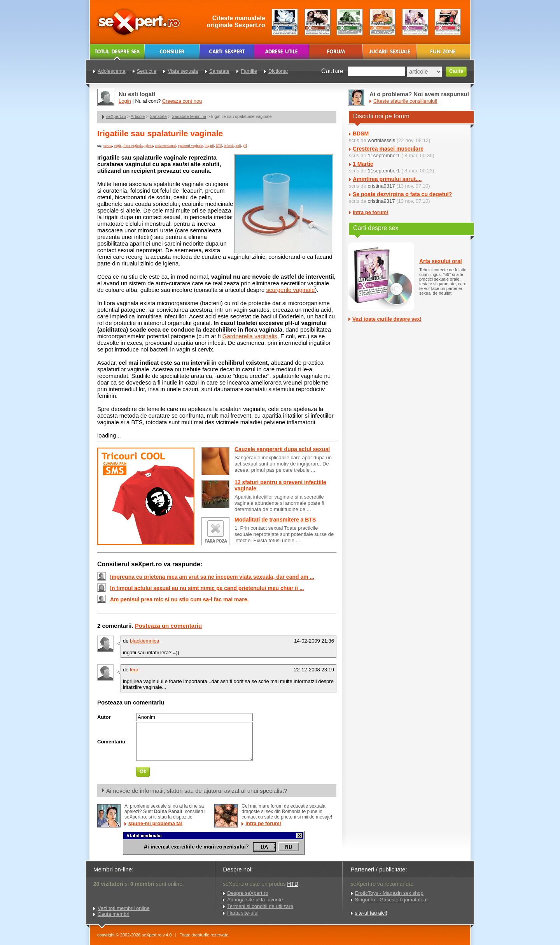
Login (125, 101)
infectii (229, 146)
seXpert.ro (116, 116)
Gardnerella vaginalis (250, 336)
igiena (149, 146)
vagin (118, 146)
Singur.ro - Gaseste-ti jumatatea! (391, 900)
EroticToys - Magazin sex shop (389, 893)
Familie (249, 71)
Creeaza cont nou (182, 101)
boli (238, 146)
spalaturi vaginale (191, 146)
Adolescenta (112, 71)
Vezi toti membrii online (124, 908)
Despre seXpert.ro (248, 893)
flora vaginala (133, 146)
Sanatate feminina (189, 116)
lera (134, 670)
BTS (219, 146)
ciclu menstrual (165, 146)
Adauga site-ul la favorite (255, 900)
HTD (293, 884)
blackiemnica (144, 641)
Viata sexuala (183, 71)
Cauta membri (114, 914)
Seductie (147, 71)
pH (245, 146)
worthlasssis (381, 140)
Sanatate (158, 116)
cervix (108, 146)
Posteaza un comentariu (169, 626)
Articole (138, 116)
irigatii (209, 146)
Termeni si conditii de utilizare (260, 906)
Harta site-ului (243, 913)
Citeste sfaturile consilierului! (405, 101)
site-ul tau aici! (371, 913)
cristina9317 (381, 186)
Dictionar (278, 71)
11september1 (384, 155)
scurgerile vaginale (290, 290)
